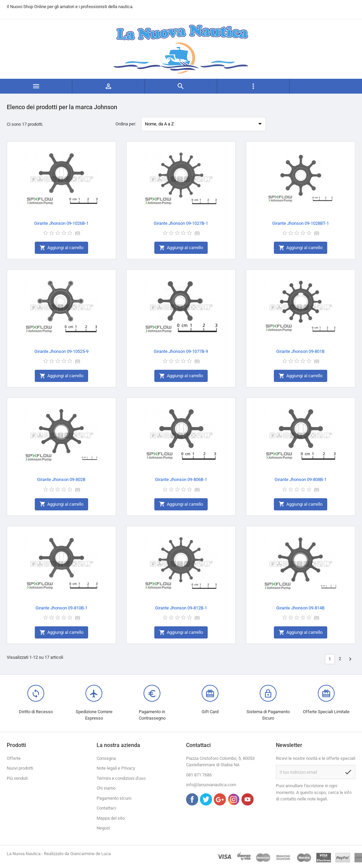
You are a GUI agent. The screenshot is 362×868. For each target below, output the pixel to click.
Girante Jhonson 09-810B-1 (61, 608)
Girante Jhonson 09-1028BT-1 (301, 223)
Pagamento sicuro (114, 798)
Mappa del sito (111, 818)
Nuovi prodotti (20, 768)
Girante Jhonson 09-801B (300, 351)
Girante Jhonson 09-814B (300, 608)
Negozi (103, 828)
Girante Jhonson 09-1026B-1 (61, 223)
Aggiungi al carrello (61, 248)
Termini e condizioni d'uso (121, 778)
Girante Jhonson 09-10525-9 (61, 351)
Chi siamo (106, 788)
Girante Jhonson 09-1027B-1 (181, 223)
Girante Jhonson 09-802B (61, 479)
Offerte (14, 758)
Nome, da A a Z (204, 124)
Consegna (106, 758)
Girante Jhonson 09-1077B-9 (181, 351)
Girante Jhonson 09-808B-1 (301, 479)
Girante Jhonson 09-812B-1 (181, 608)
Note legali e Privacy (116, 768)
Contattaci (106, 808)
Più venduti (17, 778)
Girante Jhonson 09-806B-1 (181, 479)
